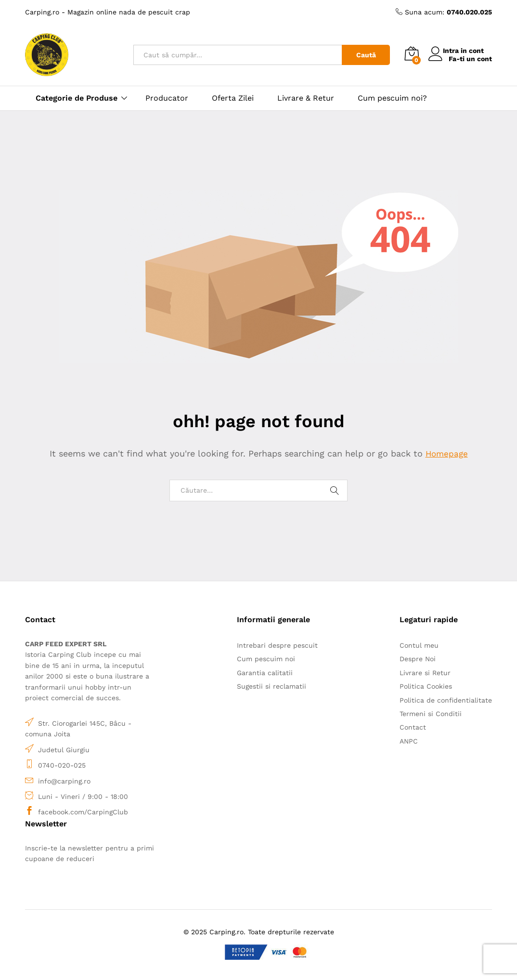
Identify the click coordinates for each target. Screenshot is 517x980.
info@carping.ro (64, 781)
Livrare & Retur (306, 98)
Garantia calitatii (265, 673)
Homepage (447, 453)
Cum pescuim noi (266, 659)
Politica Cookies (426, 686)
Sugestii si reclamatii (271, 686)
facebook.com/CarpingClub (83, 812)
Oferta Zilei (233, 98)
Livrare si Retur (425, 673)
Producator (167, 98)
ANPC (409, 741)
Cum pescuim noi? (392, 98)
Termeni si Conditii (431, 714)
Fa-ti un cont (470, 59)
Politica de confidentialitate (446, 700)
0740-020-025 (62, 765)
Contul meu (419, 645)
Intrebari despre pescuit (277, 645)
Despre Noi (418, 659)
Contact (413, 727)
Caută (366, 55)
